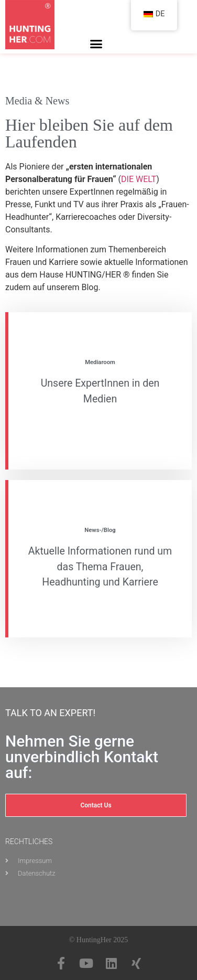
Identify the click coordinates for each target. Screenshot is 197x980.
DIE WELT (139, 179)
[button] (96, 44)
